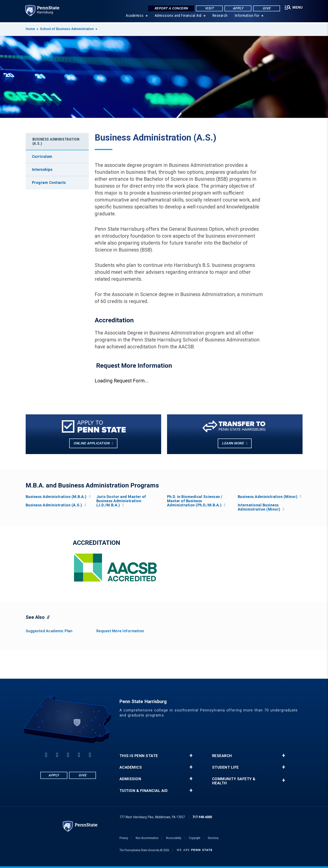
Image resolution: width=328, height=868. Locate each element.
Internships (42, 169)
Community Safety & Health (234, 781)
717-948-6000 (202, 817)
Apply (237, 8)
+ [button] (191, 756)
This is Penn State (139, 756)
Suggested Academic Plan (49, 631)
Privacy (124, 838)
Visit (209, 8)
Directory (213, 838)
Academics (135, 17)
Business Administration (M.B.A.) (56, 497)
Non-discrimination (147, 838)
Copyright (195, 838)
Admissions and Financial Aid (178, 17)
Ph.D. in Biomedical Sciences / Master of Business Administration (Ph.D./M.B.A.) (195, 501)
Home (30, 29)
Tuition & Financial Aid (144, 791)
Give (266, 8)
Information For (247, 17)
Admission (130, 779)
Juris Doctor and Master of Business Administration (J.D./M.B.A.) (121, 501)
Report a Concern (171, 8)
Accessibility (174, 838)
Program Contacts (49, 182)
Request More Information (120, 631)
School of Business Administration (67, 29)
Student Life (225, 767)
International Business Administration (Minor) (259, 507)
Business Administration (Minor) (268, 497)
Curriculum (42, 156)
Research (220, 17)
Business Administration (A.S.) (56, 141)
